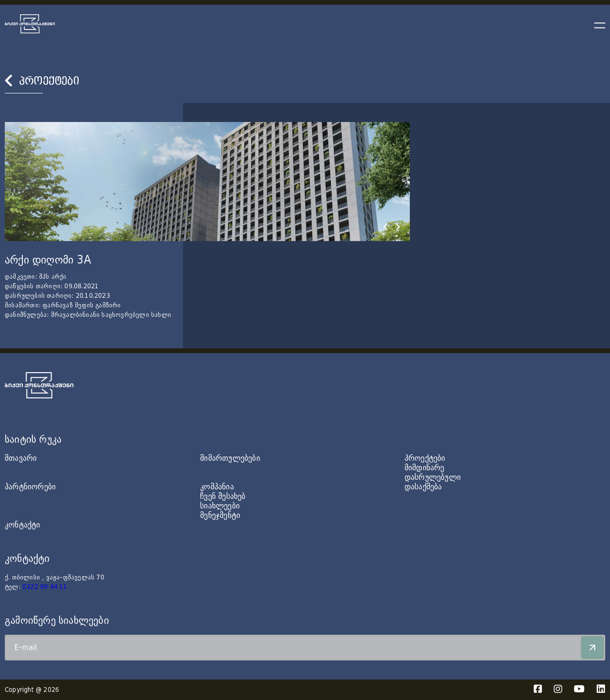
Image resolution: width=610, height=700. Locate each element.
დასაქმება (423, 487)
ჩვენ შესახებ (223, 496)
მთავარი (21, 458)
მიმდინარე (425, 468)
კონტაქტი (23, 525)
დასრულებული (433, 477)
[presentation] (386, 227)
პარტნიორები (30, 487)
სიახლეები (220, 506)
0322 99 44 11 (45, 587)
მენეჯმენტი (220, 515)
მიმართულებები (230, 458)
